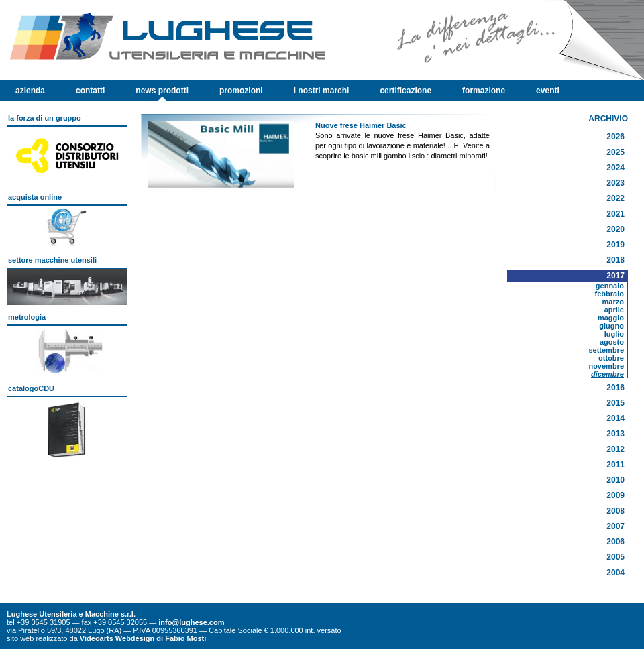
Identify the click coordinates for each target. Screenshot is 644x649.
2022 (615, 198)
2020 (615, 229)
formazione (484, 91)
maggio (611, 318)
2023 (615, 183)
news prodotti (162, 91)
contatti (90, 91)
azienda (30, 91)
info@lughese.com (191, 622)
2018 (615, 260)
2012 (615, 449)
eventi (548, 91)
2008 (615, 511)
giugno (611, 326)
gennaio (610, 286)
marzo (613, 302)
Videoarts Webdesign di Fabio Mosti (143, 638)
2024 (615, 168)
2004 (615, 573)
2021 (615, 214)
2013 (615, 434)
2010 (615, 480)
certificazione (406, 91)
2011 (615, 465)
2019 (615, 245)
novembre (606, 366)
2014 (615, 418)
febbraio (609, 294)
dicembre (607, 374)
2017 (615, 276)
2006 (615, 542)
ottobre (611, 358)
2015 (615, 403)
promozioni (241, 91)
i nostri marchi (322, 91)
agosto (612, 342)
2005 (615, 557)
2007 (615, 526)
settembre (606, 350)
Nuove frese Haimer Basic (361, 125)
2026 (615, 137)
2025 (615, 152)
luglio (614, 334)
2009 (615, 495)
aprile (614, 310)
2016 (615, 388)
